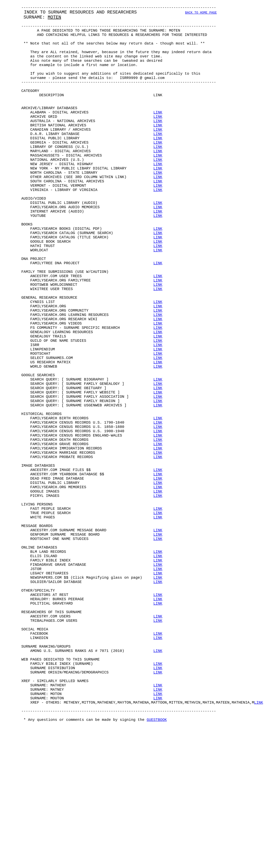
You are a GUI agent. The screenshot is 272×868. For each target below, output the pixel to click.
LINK (158, 135)
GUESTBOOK (157, 864)
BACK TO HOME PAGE (201, 15)
